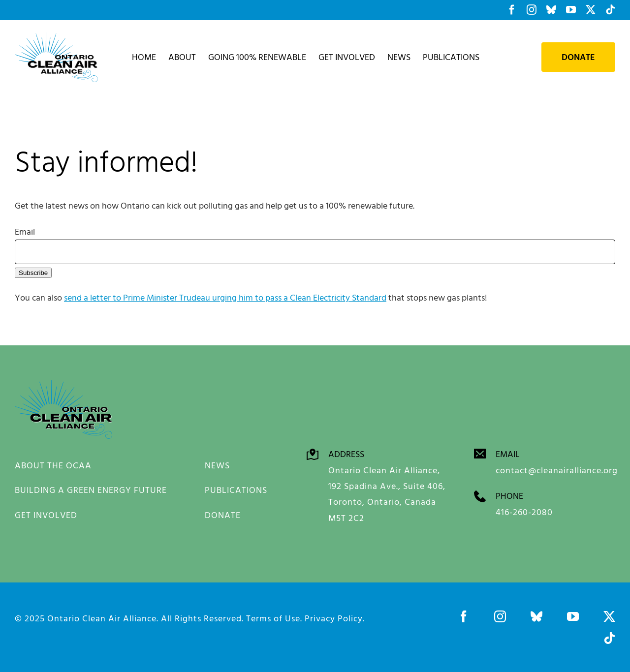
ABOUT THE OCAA (53, 465)
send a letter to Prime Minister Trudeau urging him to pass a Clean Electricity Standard (225, 297)
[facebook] (464, 616)
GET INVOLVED (46, 515)
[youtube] (573, 616)
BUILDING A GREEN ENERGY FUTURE (91, 490)
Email (25, 231)
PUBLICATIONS (236, 490)
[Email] (315, 252)
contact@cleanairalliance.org (557, 470)
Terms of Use (273, 618)
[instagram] (500, 616)
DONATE (223, 515)
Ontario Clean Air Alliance (102, 618)
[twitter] (609, 616)
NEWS (217, 465)
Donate (578, 57)
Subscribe (33, 273)
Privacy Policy (334, 618)
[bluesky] (536, 616)
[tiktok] (609, 638)
